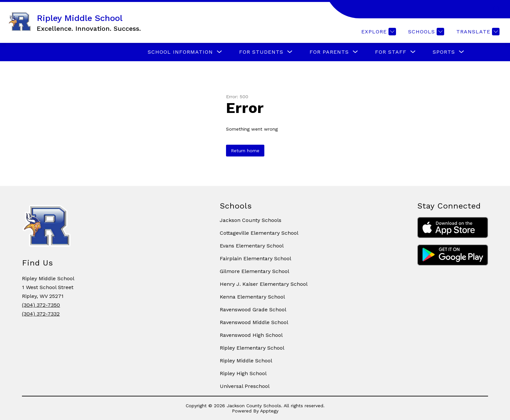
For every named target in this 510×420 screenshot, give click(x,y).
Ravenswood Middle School (254, 322)
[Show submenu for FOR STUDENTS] (261, 52)
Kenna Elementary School (252, 297)
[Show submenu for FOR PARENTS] (329, 52)
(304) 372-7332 (41, 314)
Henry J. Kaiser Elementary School (264, 284)
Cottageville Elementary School (259, 233)
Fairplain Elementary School (255, 258)
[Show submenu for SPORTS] (444, 52)
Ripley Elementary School (252, 348)
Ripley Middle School (246, 361)
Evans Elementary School (252, 246)
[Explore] (378, 32)
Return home (245, 151)
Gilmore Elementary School (255, 271)
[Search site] (497, 9)
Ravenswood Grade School (253, 310)
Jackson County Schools (251, 220)
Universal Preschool (245, 386)
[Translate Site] (477, 32)
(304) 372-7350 (41, 305)
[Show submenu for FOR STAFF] (391, 52)
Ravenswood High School (251, 335)
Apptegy (269, 411)
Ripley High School (243, 373)
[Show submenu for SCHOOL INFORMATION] (180, 52)
